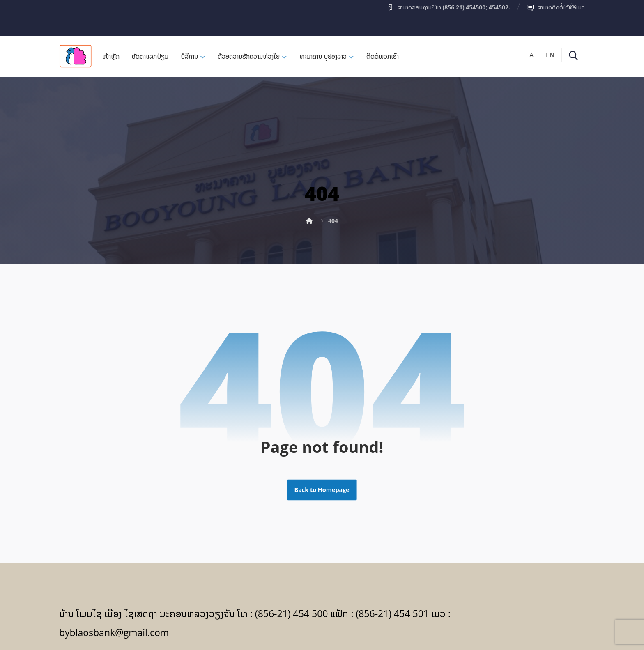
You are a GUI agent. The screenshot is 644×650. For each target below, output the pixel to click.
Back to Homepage (322, 490)
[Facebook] (75, 16)
